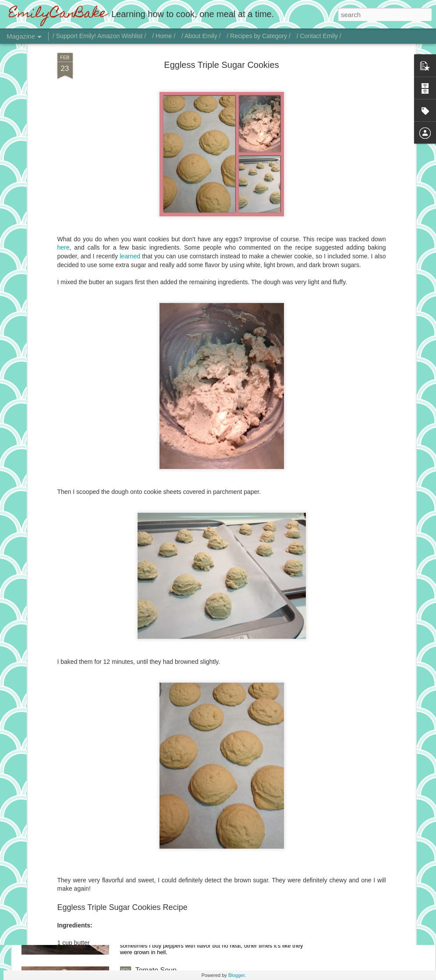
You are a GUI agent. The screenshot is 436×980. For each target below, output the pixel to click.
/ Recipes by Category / (259, 36)
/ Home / (164, 36)
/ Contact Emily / (319, 36)
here (64, 172)
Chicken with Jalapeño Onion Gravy (191, 871)
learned (130, 180)
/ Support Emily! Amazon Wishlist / (99, 36)
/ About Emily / (201, 36)
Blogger (236, 975)
